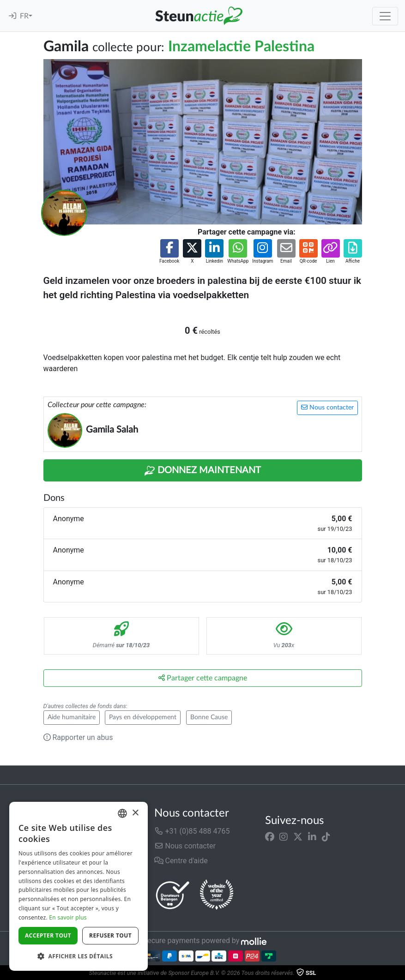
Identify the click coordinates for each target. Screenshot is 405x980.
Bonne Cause (209, 717)
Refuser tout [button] (110, 935)
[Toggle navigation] (385, 16)
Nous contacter (327, 407)
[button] (169, 252)
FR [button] (24, 16)
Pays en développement (143, 717)
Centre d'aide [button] (181, 861)
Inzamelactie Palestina (241, 47)
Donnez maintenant (202, 471)
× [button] (135, 813)
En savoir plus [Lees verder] (68, 917)
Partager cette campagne (203, 678)
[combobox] (122, 813)
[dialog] (79, 886)
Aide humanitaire (72, 717)
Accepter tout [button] (48, 935)
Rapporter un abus (78, 737)
